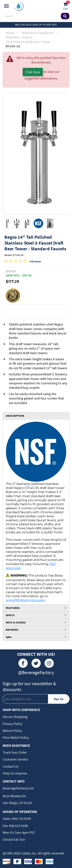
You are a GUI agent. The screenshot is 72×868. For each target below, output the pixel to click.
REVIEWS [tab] (36, 630)
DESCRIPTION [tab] (15, 416)
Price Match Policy (16, 737)
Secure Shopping (15, 717)
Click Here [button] (33, 72)
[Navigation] (6, 6)
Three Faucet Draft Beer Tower (30, 42)
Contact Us (11, 766)
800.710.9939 (21, 819)
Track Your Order (15, 752)
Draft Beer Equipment (39, 33)
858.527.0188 (18, 826)
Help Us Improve (15, 773)
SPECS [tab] (36, 615)
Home (12, 33)
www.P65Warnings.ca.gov (25, 600)
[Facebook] (23, 663)
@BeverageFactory (36, 672)
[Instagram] (49, 663)
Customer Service (15, 759)
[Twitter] (36, 663)
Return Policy (12, 731)
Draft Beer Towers (21, 37)
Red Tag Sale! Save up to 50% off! (36, 25)
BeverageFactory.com (18, 788)
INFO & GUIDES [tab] (36, 622)
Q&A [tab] (36, 637)
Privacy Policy (12, 724)
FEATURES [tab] (36, 608)
